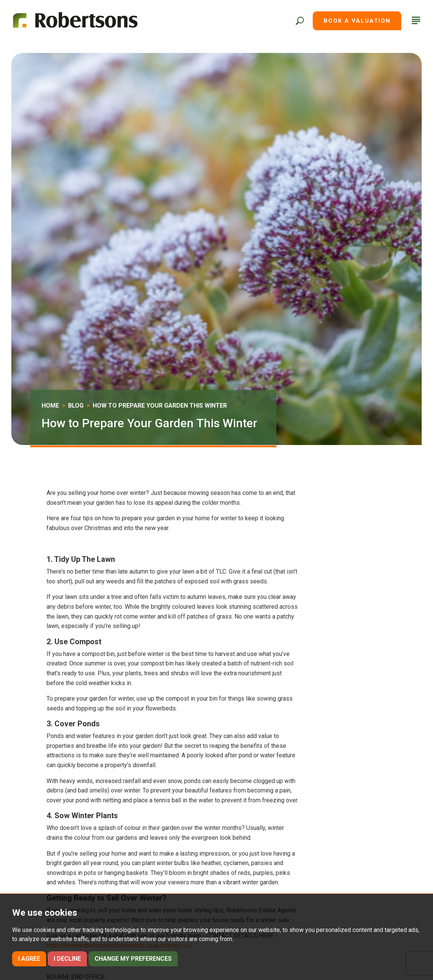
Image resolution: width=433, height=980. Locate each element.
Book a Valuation (357, 21)
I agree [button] (29, 959)
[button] (300, 21)
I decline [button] (67, 959)
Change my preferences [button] (133, 959)
